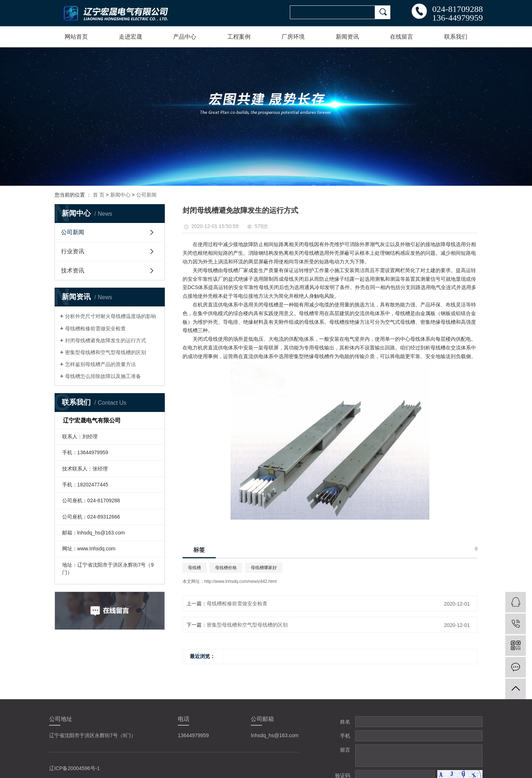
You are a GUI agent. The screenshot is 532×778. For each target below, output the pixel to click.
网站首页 (76, 37)
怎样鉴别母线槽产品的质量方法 (100, 364)
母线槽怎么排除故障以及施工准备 (103, 376)
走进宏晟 (130, 37)
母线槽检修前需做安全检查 (95, 328)
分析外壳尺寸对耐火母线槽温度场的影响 (111, 316)
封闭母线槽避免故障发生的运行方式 (106, 340)
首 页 (99, 195)
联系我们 (456, 37)
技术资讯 (73, 270)
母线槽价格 (226, 568)
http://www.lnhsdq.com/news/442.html (241, 581)
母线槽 (194, 568)
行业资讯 (73, 251)
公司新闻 (146, 195)
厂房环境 (293, 37)
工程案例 (239, 37)
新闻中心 (120, 195)
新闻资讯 (347, 37)
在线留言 (402, 37)
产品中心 (185, 37)
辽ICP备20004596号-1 (74, 768)
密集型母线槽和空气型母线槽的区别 (106, 352)
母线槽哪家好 (264, 568)
